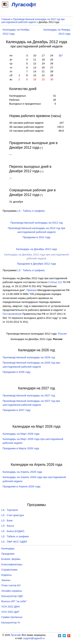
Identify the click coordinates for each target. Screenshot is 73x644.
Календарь (8, 548)
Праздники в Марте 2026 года (21, 448)
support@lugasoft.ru (34, 638)
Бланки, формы (11, 559)
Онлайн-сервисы (12, 591)
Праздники (8, 554)
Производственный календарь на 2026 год (29, 357)
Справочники (9, 570)
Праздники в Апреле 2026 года (22, 486)
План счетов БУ (11, 585)
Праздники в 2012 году (36, 237)
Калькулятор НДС (12, 596)
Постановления (12, 314)
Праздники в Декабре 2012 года (36, 264)
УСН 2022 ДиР (10, 612)
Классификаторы (12, 564)
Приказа (32, 290)
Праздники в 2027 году (17, 410)
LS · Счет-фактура (13, 515)
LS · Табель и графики (31, 211)
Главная (6, 19)
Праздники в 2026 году (17, 372)
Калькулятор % (11, 623)
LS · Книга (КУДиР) (13, 531)
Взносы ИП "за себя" (14, 601)
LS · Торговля (10, 510)
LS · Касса (8, 526)
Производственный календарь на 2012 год (36, 223)
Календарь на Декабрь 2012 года (36, 249)
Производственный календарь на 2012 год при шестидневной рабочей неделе (33, 21)
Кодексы (7, 575)
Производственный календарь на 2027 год (29, 395)
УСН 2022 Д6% (11, 607)
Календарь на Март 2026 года (21, 434)
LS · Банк (7, 520)
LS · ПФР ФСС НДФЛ (14, 542)
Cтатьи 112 (55, 282)
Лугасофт (16, 635)
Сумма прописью (12, 617)
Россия (62, 334)
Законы (6, 580)
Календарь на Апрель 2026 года (22, 472)
